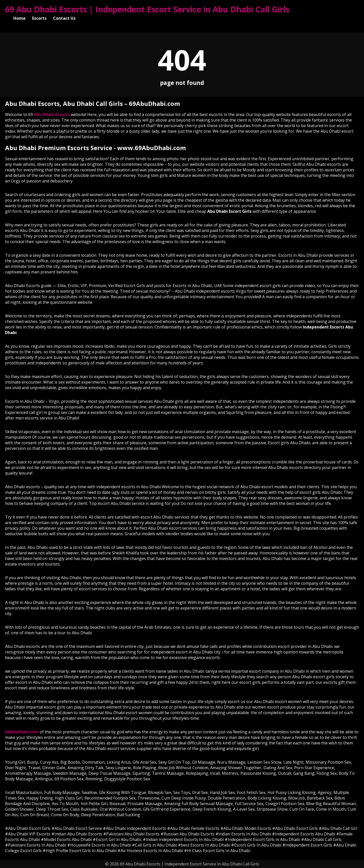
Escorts (39, 18)
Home (19, 18)
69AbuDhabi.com (22, 732)
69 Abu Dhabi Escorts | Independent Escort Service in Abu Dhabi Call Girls (147, 9)
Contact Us (64, 18)
